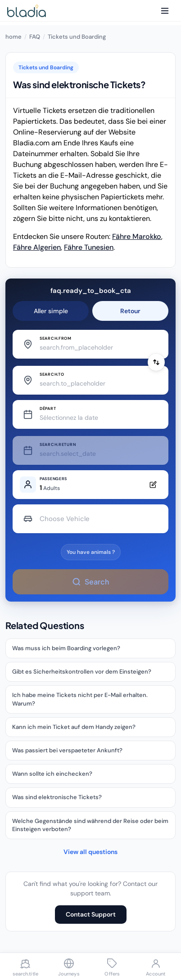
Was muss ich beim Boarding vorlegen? (66, 648)
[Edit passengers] (90, 485)
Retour (130, 311)
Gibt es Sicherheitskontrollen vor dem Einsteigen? (82, 672)
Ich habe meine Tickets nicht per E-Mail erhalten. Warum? (80, 699)
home (14, 37)
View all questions (90, 852)
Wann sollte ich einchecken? (52, 774)
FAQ (35, 37)
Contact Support (91, 914)
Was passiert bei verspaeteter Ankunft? (67, 750)
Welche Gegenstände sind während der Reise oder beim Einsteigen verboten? (90, 825)
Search (90, 582)
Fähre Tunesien (89, 247)
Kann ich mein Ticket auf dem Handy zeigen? (74, 727)
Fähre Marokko (137, 236)
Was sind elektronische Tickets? (57, 797)
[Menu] (165, 11)
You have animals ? (91, 552)
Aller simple (51, 311)
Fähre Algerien (37, 247)
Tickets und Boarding (77, 37)
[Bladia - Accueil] (27, 11)
